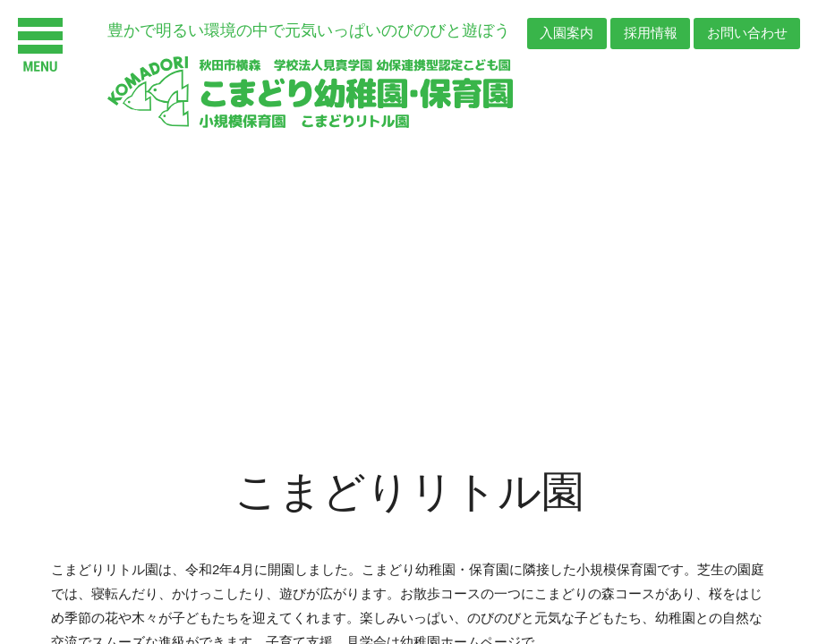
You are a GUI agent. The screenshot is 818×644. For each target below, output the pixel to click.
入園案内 (564, 34)
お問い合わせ (746, 34)
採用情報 (649, 34)
